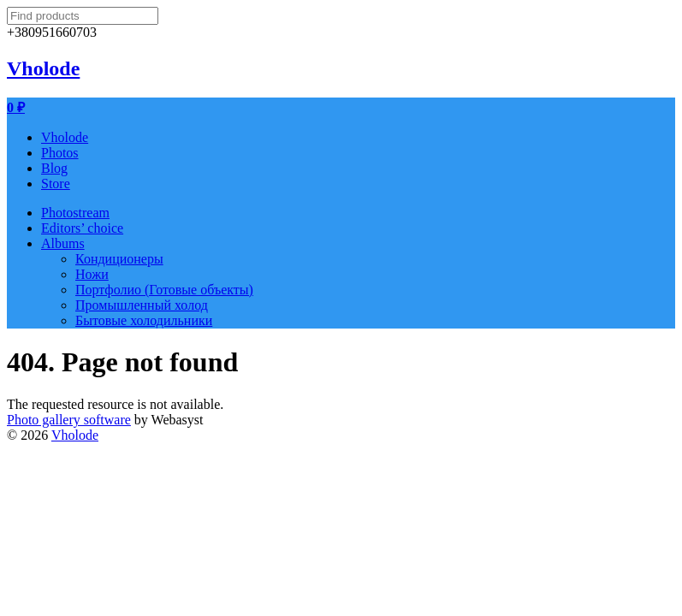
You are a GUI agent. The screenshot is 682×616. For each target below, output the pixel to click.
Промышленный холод (142, 305)
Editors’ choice (82, 228)
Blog (54, 168)
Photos (60, 153)
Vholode (43, 68)
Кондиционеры (119, 259)
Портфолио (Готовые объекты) (164, 290)
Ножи (92, 274)
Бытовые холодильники (144, 320)
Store (56, 184)
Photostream (75, 213)
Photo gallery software (69, 420)
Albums (63, 243)
